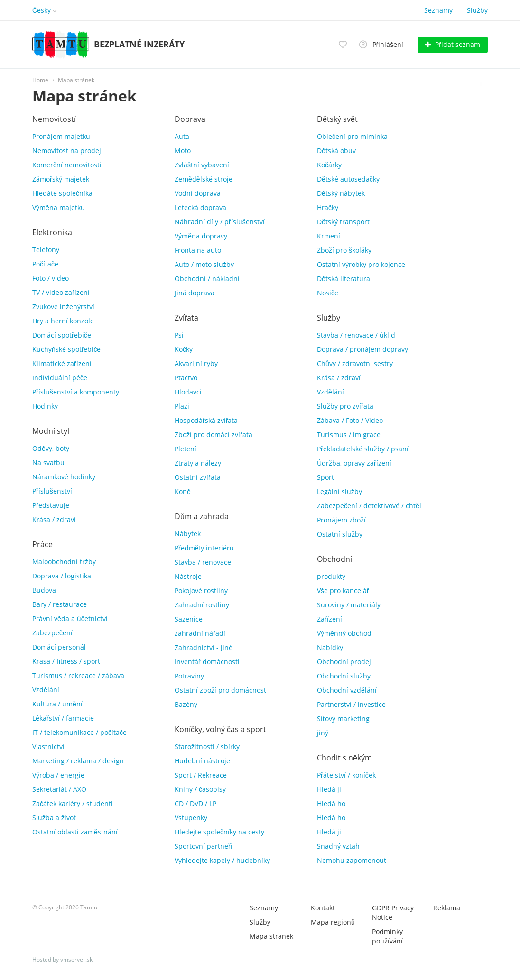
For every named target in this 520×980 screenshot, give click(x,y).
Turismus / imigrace (349, 435)
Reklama (447, 908)
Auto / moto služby (204, 264)
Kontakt (323, 908)
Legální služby (339, 491)
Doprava (190, 119)
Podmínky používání (387, 936)
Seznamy (438, 10)
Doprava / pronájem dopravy (362, 349)
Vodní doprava (198, 193)
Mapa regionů (333, 922)
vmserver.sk (76, 959)
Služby (477, 10)
